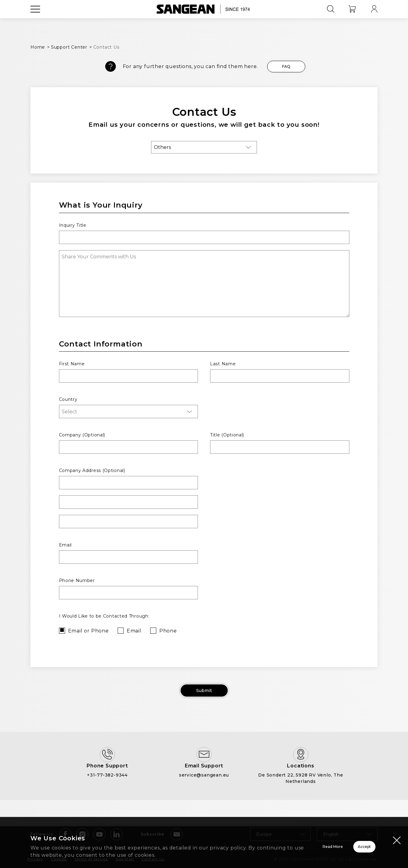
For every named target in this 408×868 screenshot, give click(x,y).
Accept (343, 843)
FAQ (286, 67)
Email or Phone (88, 631)
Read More (256, 843)
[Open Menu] (35, 23)
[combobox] (129, 412)
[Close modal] (397, 833)
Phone (168, 631)
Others (162, 147)
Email (134, 631)
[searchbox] (130, 412)
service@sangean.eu (204, 792)
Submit (204, 693)
